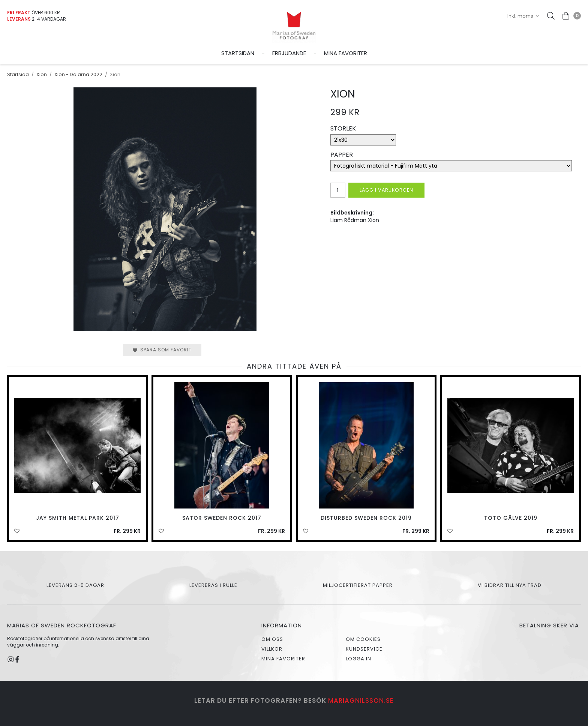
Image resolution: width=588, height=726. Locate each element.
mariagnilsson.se (361, 700)
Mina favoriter (346, 53)
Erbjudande (289, 53)
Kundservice (364, 649)
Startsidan (238, 53)
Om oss (272, 639)
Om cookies (363, 639)
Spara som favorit (162, 350)
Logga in (358, 659)
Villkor (272, 649)
